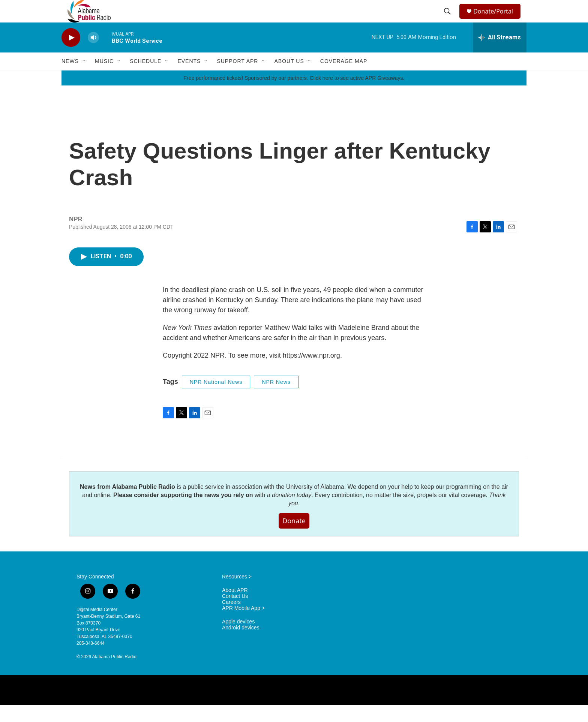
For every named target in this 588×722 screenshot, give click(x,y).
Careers (231, 619)
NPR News (276, 399)
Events (189, 78)
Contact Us (235, 613)
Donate (294, 538)
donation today (292, 512)
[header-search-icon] (448, 20)
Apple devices (238, 639)
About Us (289, 78)
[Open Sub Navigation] (84, 78)
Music (104, 78)
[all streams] (500, 54)
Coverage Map (344, 78)
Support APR (237, 78)
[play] (71, 55)
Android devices (241, 645)
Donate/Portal (497, 20)
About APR (235, 607)
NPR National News (216, 399)
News (70, 78)
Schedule (145, 78)
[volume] (93, 55)
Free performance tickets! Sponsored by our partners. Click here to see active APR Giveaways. (294, 95)
